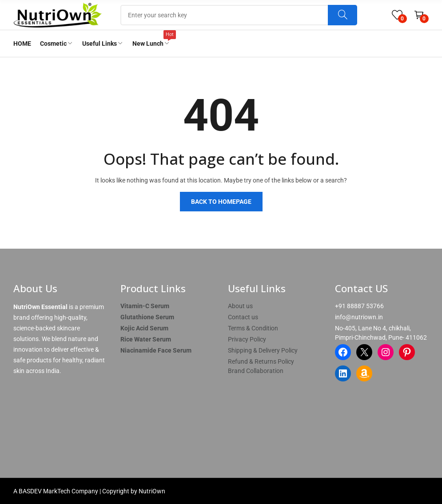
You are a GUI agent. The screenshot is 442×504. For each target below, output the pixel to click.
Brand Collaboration (256, 371)
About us (240, 306)
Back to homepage (221, 202)
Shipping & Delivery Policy (263, 350)
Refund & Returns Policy (261, 361)
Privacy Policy (247, 339)
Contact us (243, 317)
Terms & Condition (253, 328)
